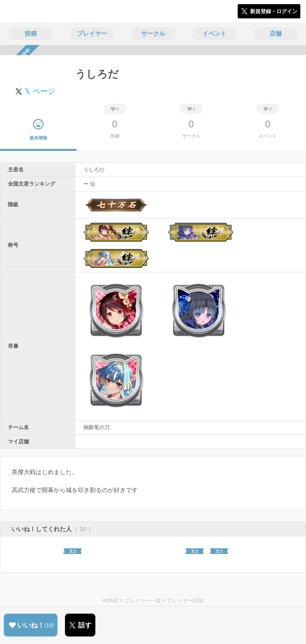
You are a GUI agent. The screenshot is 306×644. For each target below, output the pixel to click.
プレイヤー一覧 (143, 600)
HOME (110, 600)
